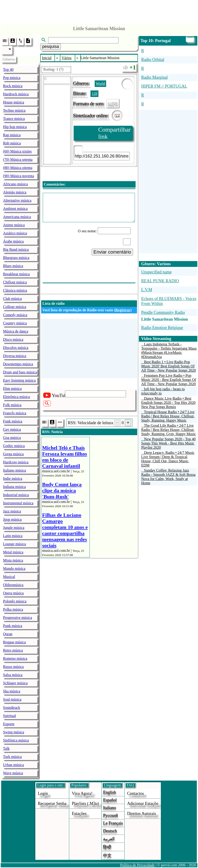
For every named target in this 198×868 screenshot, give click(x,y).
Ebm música (12, 389)
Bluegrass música (16, 258)
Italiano (110, 808)
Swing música (14, 732)
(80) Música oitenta (18, 168)
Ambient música (15, 209)
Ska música (12, 691)
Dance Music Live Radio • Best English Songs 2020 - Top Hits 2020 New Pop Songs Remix (168, 403)
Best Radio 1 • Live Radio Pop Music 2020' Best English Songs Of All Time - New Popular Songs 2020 (169, 366)
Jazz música (12, 511)
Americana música (17, 217)
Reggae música (14, 642)
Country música (15, 323)
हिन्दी (107, 847)
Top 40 (8, 70)
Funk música (13, 421)
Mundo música (14, 569)
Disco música (13, 339)
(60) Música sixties (17, 151)
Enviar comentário (112, 252)
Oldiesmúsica (13, 585)
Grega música (13, 454)
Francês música (15, 413)
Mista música (13, 560)
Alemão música (15, 192)
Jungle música (14, 528)
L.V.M (147, 290)
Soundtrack (12, 708)
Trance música (14, 119)
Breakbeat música (16, 274)
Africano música (15, 184)
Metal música (13, 552)
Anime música (14, 225)
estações (79, 814)
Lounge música (14, 544)
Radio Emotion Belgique (162, 328)
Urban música (13, 765)
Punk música (13, 626)
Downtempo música (18, 364)
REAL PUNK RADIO (160, 281)
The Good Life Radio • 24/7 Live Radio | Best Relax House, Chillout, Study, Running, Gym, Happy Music (169, 430)
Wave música (13, 773)
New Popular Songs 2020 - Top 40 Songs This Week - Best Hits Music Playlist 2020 (168, 443)
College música (15, 307)
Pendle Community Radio (163, 312)
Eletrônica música (16, 397)
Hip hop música (15, 127)
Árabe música (13, 241)
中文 (107, 855)
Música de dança (16, 331)
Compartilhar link (114, 133)
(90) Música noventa (18, 176)
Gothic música (14, 446)
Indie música (13, 479)
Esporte (9, 724)
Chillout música (15, 282)
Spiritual (9, 716)
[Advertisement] (99, 11)
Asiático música (15, 233)
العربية (109, 839)
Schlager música (15, 683)
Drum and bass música (20, 372)
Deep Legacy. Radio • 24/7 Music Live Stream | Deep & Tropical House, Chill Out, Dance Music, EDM (168, 459)
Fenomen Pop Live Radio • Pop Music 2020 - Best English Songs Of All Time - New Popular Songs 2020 (169, 380)
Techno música (14, 110)
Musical (9, 577)
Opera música (13, 593)
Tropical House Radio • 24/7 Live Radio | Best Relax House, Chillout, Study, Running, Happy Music (168, 416)
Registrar (123, 310)
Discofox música (16, 348)
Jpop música (12, 519)
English (110, 792)
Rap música (12, 135)
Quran (8, 634)
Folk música (12, 405)
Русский (110, 815)
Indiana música (14, 487)
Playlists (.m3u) (85, 803)
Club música (12, 299)
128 (94, 94)
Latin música (13, 536)
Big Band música (16, 249)
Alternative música (17, 200)
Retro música (13, 650)
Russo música (13, 667)
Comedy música (15, 315)
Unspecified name (156, 272)
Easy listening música (19, 380)
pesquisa (50, 47)
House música (14, 102)
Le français (113, 823)
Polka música (13, 609)
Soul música (12, 699)
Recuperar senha (52, 803)
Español (110, 800)
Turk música (12, 757)
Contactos (136, 793)
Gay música (12, 429)
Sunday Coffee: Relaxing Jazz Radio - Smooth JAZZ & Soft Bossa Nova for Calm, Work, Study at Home (168, 477)
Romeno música (15, 658)
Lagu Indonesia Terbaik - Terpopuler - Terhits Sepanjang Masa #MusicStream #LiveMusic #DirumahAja (169, 350)
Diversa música (15, 356)
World (101, 84)
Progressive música (18, 618)
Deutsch (110, 831)
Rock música (13, 86)
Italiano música (14, 470)
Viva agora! (82, 793)
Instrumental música (18, 503)
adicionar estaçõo (143, 803)
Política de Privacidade (137, 865)
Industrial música (16, 495)
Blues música (13, 266)
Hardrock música (16, 94)
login (43, 793)
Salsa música (13, 675)
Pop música (12, 78)
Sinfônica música (16, 740)
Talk (6, 748)
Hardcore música (16, 462)
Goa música (12, 438)
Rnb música (12, 143)
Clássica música (15, 290)
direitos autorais (142, 814)
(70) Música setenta (18, 160)
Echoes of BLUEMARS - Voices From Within (169, 301)
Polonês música (15, 601)
